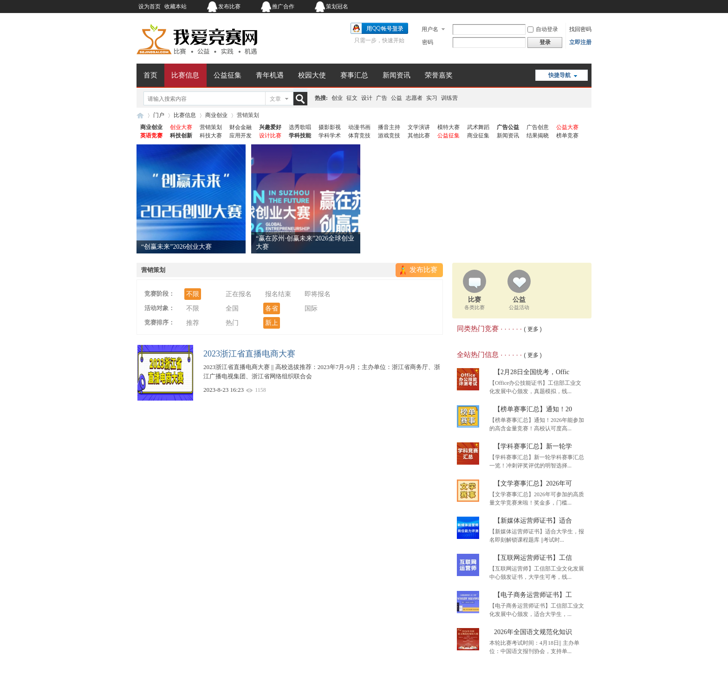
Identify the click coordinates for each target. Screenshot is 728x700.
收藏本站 (175, 6)
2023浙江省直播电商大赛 (249, 354)
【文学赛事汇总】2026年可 (533, 483)
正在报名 (239, 294)
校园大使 (312, 75)
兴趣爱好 (270, 127)
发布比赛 (229, 6)
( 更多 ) (533, 329)
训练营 (449, 98)
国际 (311, 308)
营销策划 (211, 127)
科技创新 (181, 136)
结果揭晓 (538, 136)
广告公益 (508, 127)
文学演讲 (419, 127)
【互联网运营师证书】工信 (533, 558)
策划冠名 (337, 6)
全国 (232, 308)
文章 (275, 99)
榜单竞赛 (567, 136)
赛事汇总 (354, 75)
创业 (337, 98)
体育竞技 (359, 136)
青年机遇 (270, 75)
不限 (193, 294)
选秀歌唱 (300, 127)
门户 (159, 115)
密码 (428, 42)
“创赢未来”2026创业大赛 (176, 247)
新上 (272, 323)
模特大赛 (448, 127)
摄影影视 (330, 127)
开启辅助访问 (533, 6)
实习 (432, 98)
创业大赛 (181, 127)
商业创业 (216, 115)
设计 (367, 98)
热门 (232, 323)
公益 (396, 98)
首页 (150, 75)
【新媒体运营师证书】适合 (533, 521)
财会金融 (240, 127)
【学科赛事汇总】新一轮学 (533, 446)
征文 (352, 98)
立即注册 (580, 42)
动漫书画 (359, 127)
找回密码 (580, 29)
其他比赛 (419, 136)
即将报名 (318, 294)
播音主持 (389, 127)
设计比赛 (270, 136)
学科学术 (330, 136)
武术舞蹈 (478, 127)
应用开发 (240, 136)
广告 (382, 98)
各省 (272, 308)
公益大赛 (567, 127)
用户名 (430, 29)
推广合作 (283, 6)
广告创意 (538, 127)
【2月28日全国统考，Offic (532, 372)
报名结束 (278, 294)
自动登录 (543, 29)
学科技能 (300, 136)
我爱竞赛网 (140, 115)
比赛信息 (185, 75)
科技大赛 (211, 136)
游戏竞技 (389, 136)
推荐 (193, 323)
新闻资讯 (396, 75)
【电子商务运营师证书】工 (533, 595)
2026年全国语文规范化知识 (533, 632)
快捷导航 (559, 75)
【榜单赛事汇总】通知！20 (533, 409)
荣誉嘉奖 (439, 75)
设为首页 (149, 6)
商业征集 (478, 136)
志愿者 (414, 98)
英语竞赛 (151, 136)
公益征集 (227, 75)
